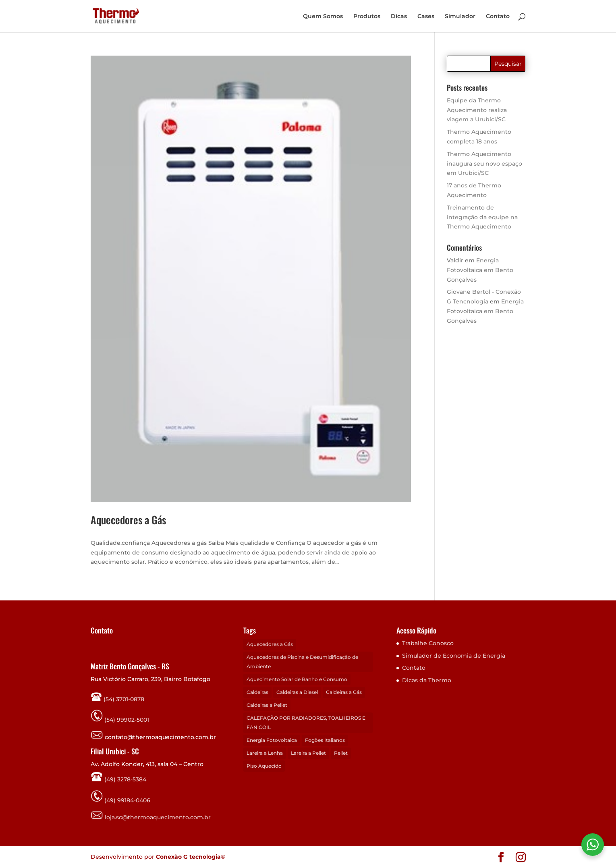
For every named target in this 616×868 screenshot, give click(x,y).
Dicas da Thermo (427, 680)
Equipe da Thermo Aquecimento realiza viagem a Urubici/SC (477, 110)
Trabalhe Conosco (428, 643)
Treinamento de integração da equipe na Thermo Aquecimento (482, 217)
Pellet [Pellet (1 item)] (341, 753)
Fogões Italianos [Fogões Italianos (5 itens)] (325, 740)
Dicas (399, 17)
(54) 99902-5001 (127, 720)
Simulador (460, 17)
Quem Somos (323, 17)
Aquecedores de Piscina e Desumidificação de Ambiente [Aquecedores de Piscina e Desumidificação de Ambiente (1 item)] (302, 662)
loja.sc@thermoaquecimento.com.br (151, 817)
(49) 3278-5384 (118, 779)
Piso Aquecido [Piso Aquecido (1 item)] (264, 766)
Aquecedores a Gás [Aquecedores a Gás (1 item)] (270, 644)
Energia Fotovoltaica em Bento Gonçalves (480, 270)
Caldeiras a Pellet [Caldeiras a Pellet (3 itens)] (267, 705)
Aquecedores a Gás (128, 520)
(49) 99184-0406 (127, 800)
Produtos (367, 17)
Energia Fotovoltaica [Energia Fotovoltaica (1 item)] (272, 740)
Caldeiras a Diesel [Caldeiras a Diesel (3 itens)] (297, 692)
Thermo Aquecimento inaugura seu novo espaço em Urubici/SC (484, 164)
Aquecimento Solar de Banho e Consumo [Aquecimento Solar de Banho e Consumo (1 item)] (297, 679)
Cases (426, 17)
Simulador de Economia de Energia (454, 656)
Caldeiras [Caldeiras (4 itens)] (257, 692)
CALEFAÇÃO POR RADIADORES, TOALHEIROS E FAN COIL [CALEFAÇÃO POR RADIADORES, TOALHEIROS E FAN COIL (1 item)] (306, 723)
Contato (498, 17)
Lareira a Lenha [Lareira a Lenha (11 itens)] (265, 753)
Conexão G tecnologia (188, 857)
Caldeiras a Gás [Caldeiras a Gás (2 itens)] (344, 692)
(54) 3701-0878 (117, 699)
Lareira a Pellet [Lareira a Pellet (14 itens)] (308, 753)
